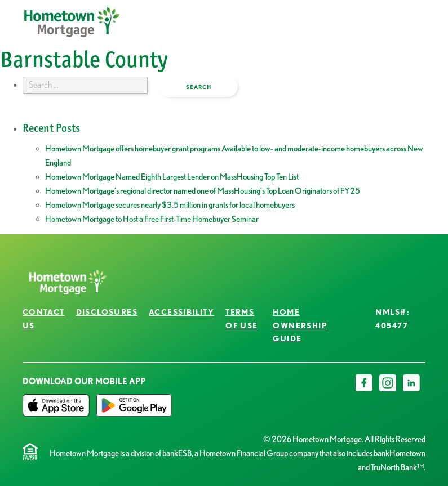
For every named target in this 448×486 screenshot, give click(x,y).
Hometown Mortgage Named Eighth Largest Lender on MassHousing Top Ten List (172, 177)
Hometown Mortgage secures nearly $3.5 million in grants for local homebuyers (170, 205)
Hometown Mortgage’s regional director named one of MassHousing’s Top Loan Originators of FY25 (203, 191)
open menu (386, 31)
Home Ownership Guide (300, 325)
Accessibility (181, 312)
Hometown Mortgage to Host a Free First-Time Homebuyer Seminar (152, 219)
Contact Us (44, 318)
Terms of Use (241, 318)
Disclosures (107, 312)
